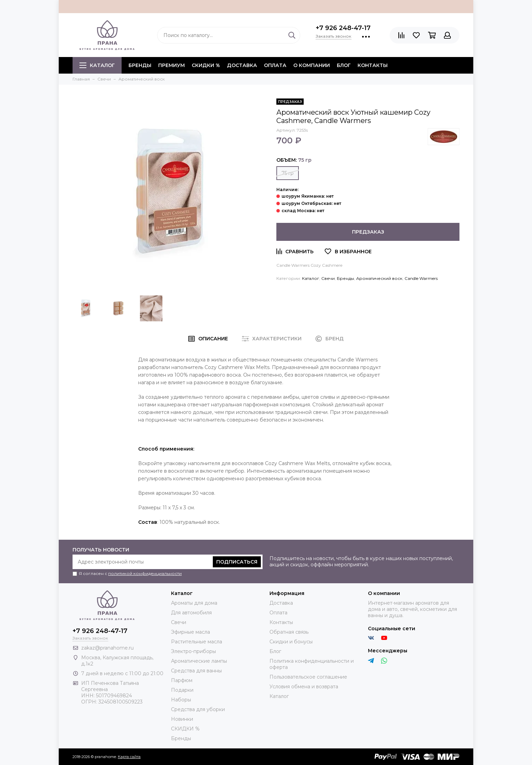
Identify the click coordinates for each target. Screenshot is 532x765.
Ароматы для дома (194, 603)
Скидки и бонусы (291, 642)
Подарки (182, 690)
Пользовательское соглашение (308, 677)
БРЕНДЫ (140, 65)
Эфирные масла (191, 632)
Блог (344, 65)
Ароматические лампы (199, 661)
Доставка (242, 65)
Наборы (181, 700)
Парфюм (182, 680)
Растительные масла (197, 642)
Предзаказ (368, 232)
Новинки (182, 719)
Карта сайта (129, 757)
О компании (312, 65)
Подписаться (237, 562)
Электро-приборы (193, 651)
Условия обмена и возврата (304, 687)
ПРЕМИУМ (172, 65)
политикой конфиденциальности (145, 573)
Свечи (328, 278)
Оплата (275, 65)
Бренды (345, 278)
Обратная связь (289, 632)
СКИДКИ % (206, 65)
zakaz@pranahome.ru (107, 648)
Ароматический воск (379, 278)
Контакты (373, 65)
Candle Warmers (421, 278)
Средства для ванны (196, 671)
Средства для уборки (198, 709)
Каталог (97, 65)
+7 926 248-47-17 (343, 28)
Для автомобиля (191, 613)
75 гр (288, 173)
